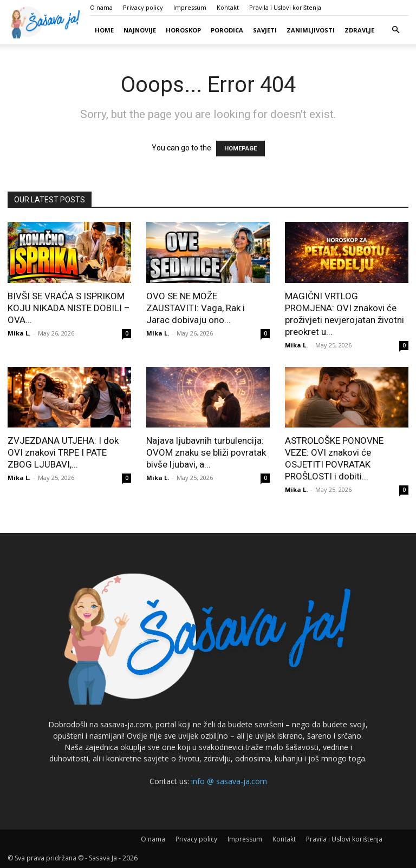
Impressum (190, 7)
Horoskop (183, 30)
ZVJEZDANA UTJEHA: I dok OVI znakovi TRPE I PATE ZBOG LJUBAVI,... (63, 452)
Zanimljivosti (311, 30)
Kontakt (228, 7)
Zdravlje (359, 30)
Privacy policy (143, 7)
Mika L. (19, 333)
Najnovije (140, 30)
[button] (395, 30)
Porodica (227, 30)
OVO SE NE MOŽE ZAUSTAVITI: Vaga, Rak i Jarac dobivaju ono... (196, 308)
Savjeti (265, 30)
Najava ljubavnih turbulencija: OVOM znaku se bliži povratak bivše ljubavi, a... (206, 452)
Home (104, 30)
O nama (101, 7)
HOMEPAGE (240, 149)
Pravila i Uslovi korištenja (285, 7)
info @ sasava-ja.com (229, 781)
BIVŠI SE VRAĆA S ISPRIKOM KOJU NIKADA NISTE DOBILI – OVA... (69, 308)
